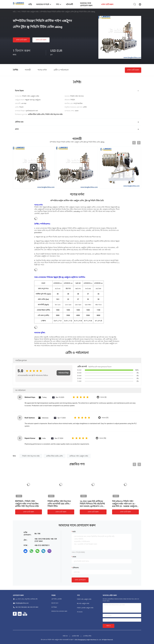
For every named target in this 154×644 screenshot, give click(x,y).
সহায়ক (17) (105, 418)
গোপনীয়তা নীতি (87, 636)
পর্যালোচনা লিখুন (63, 373)
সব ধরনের (80, 612)
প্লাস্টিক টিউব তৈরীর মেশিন (54, 456)
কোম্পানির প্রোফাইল (57, 599)
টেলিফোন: (76, 568)
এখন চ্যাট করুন (21, 40)
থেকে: (74, 557)
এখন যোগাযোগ (80, 580)
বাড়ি (14, 12)
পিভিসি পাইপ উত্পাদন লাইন (31, 456)
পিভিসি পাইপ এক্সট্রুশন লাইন (30, 12)
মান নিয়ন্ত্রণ (54, 607)
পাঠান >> (108, 626)
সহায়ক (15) (103, 438)
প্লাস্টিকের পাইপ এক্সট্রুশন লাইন (79, 456)
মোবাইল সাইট (75, 636)
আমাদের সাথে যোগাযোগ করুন (59, 611)
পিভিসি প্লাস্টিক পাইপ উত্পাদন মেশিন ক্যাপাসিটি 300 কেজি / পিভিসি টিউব (59, 504)
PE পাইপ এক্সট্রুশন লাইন (83, 604)
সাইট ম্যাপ (65, 636)
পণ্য (19, 12)
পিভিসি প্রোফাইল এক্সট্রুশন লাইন (85, 608)
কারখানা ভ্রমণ (55, 603)
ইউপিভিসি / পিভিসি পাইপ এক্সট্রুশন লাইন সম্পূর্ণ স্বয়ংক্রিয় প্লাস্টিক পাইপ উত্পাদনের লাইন (27, 504)
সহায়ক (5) (103, 397)
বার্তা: (74, 532)
